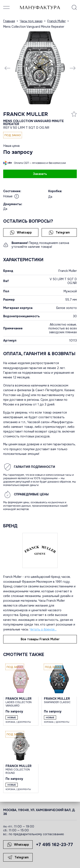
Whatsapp (21, 232)
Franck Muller (26, 114)
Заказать (40, 174)
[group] (40, 68)
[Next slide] (73, 68)
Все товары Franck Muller (40, 639)
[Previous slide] (7, 68)
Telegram (59, 232)
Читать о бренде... (43, 629)
